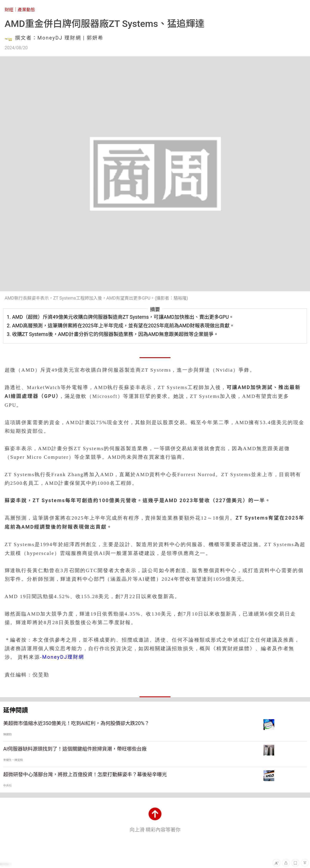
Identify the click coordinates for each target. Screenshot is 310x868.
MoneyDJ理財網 (63, 657)
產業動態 (26, 10)
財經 (9, 10)
